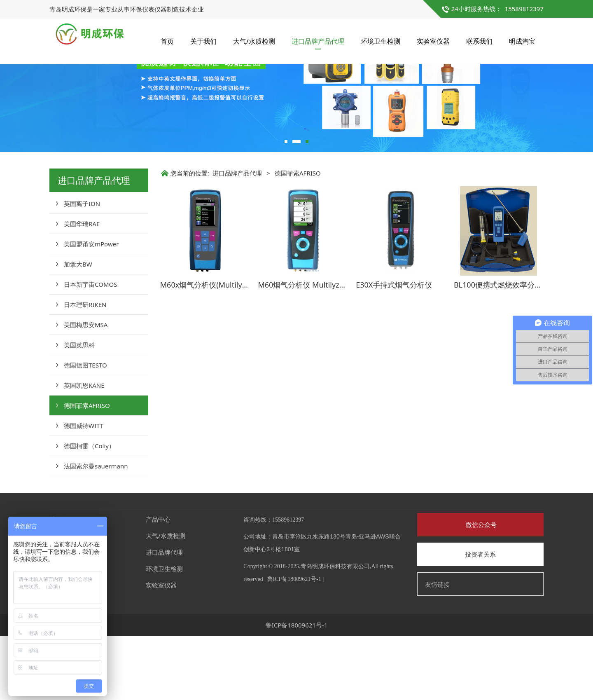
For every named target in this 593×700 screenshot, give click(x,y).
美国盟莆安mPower (91, 308)
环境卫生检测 (381, 41)
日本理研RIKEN (85, 368)
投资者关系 (480, 618)
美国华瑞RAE (82, 288)
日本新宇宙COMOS (90, 348)
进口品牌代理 (164, 616)
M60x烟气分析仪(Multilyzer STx (214, 349)
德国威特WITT (84, 489)
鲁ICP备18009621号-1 (294, 643)
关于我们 (203, 41)
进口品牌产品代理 (318, 41)
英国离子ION (82, 267)
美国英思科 (79, 409)
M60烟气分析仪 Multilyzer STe (309, 349)
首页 (167, 41)
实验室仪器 (433, 41)
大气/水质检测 (254, 41)
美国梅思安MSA (86, 389)
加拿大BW (78, 328)
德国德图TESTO (85, 429)
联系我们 (479, 41)
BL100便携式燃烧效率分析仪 (502, 349)
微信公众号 (480, 588)
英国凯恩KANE (84, 449)
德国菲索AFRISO (87, 469)
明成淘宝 (522, 41)
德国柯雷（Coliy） (89, 510)
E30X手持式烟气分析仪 (394, 349)
